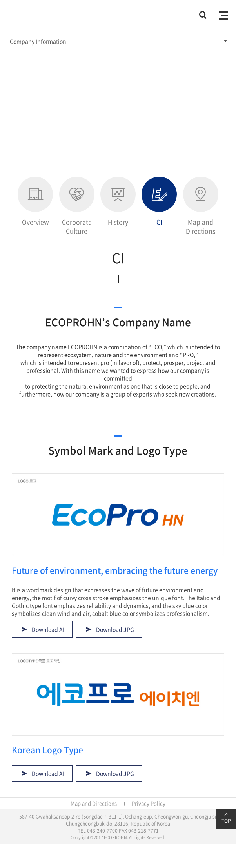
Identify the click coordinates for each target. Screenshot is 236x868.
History (118, 202)
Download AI (48, 629)
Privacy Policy (149, 803)
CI (159, 202)
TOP (226, 818)
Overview (35, 202)
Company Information (38, 41)
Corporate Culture (77, 206)
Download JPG (115, 629)
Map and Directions (201, 206)
